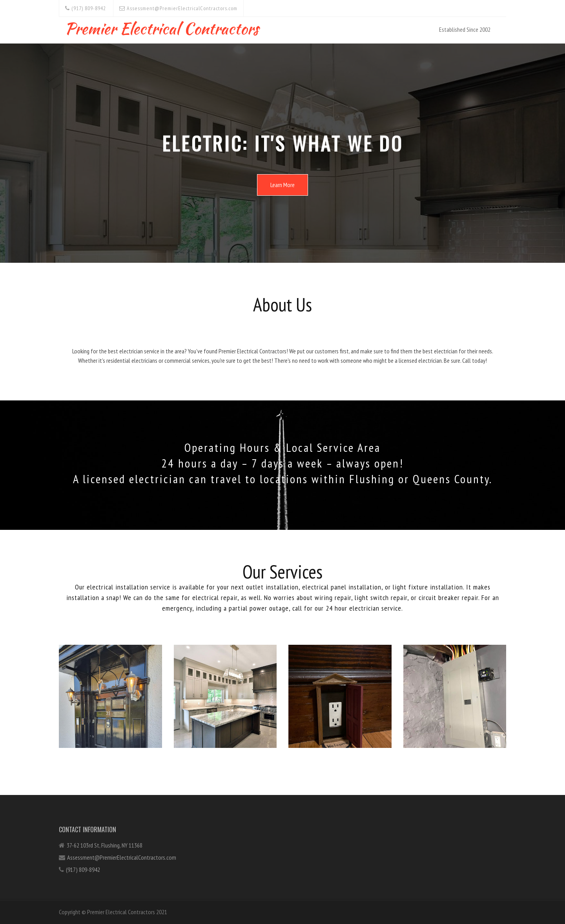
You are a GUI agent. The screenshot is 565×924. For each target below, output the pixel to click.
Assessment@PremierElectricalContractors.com (178, 8)
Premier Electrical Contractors (162, 27)
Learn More (282, 185)
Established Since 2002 (465, 29)
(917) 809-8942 (86, 8)
